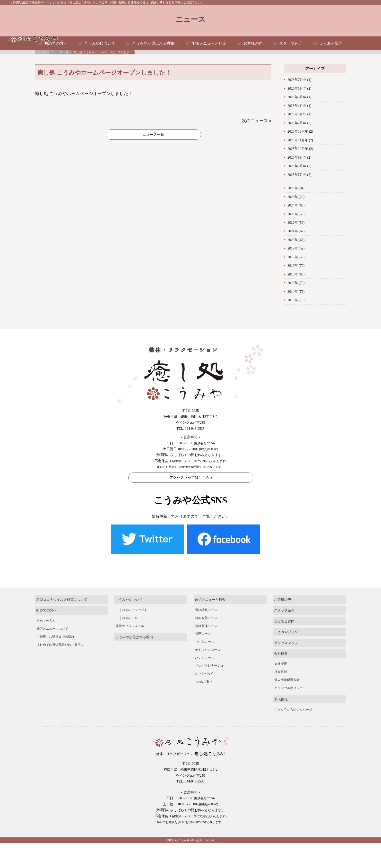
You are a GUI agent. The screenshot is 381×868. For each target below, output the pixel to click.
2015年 (293, 283)
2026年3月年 (297, 114)
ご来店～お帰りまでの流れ (55, 631)
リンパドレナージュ (209, 661)
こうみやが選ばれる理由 (153, 43)
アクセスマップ (286, 637)
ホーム (42, 52)
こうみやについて (100, 43)
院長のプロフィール (130, 621)
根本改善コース (206, 613)
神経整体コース (206, 621)
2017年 (293, 266)
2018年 (293, 257)
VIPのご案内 (204, 676)
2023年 (293, 214)
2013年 (293, 300)
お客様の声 (253, 43)
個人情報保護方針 (287, 675)
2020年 (293, 240)
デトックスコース (208, 645)
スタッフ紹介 (291, 43)
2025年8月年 (297, 166)
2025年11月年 (298, 140)
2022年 (293, 223)
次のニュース (255, 121)
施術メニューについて (52, 624)
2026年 (293, 188)
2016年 (293, 274)
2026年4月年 (297, 106)
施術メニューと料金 (209, 43)
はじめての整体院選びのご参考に (60, 639)
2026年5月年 (297, 97)
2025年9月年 (297, 157)
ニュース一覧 (60, 52)
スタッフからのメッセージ (293, 704)
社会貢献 (281, 667)
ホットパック (205, 668)
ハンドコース (205, 653)
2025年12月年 (298, 131)
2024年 (293, 205)
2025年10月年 (298, 149)
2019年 (293, 248)
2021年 (293, 231)
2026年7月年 (297, 80)
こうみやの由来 (127, 613)
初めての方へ (56, 43)
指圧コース (203, 629)
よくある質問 (331, 43)
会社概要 (281, 648)
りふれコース (205, 636)
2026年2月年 (297, 123)
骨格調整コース (206, 605)
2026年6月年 (297, 88)
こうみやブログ (286, 627)
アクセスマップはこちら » (191, 478)
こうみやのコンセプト (131, 605)
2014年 (293, 292)
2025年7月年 (297, 175)
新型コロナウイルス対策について (62, 594)
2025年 (293, 197)
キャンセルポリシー (289, 683)
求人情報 (281, 694)
